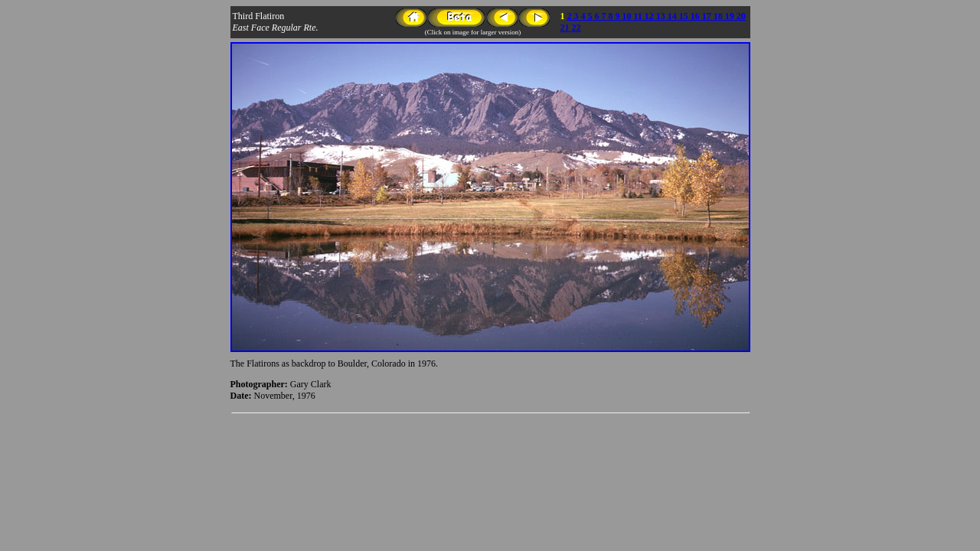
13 (662, 16)
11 (639, 16)
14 (673, 16)
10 (628, 16)
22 (577, 28)
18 (719, 16)
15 (685, 16)
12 (650, 16)
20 (741, 16)
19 (731, 16)
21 (566, 28)
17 (708, 16)
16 (696, 16)
